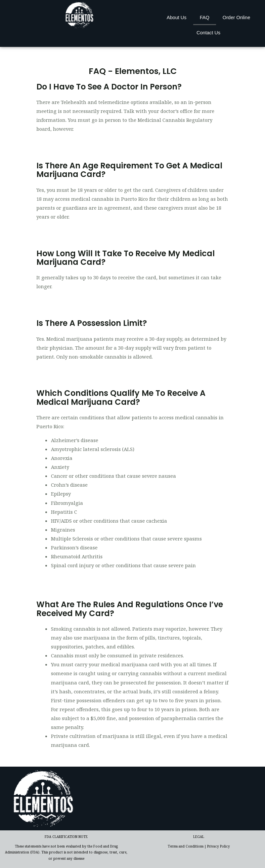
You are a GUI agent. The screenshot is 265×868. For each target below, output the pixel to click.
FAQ (205, 17)
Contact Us (208, 33)
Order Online (236, 17)
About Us (177, 17)
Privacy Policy (219, 846)
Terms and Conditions (186, 846)
